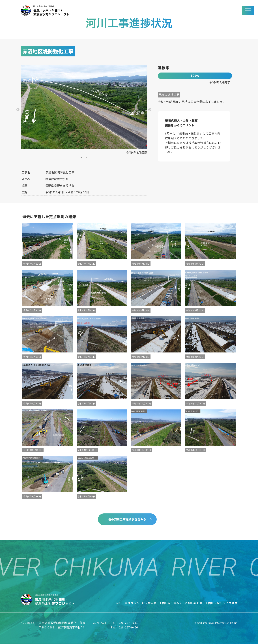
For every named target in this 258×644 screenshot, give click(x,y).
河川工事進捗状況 (128, 603)
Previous (18, 110)
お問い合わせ (194, 603)
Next (150, 110)
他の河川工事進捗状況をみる (127, 519)
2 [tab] (87, 157)
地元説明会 (149, 603)
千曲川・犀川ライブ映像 (221, 603)
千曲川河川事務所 (171, 603)
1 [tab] (81, 157)
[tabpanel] (84, 110)
